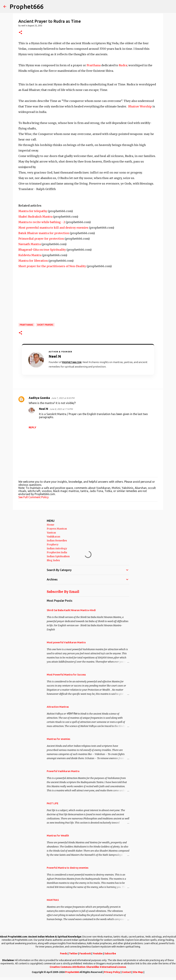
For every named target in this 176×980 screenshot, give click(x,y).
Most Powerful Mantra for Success (66, 675)
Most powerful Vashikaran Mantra (66, 642)
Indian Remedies (57, 541)
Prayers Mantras (57, 529)
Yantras (51, 533)
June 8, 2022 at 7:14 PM (61, 409)
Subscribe (110, 953)
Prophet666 (27, 6)
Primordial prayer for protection (41, 239)
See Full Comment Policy (34, 497)
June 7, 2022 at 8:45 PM (63, 398)
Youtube (98, 953)
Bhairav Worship (140, 106)
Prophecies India (57, 552)
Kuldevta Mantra (30, 255)
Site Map (138, 972)
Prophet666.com (72, 362)
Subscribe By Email (63, 592)
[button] (20, 33)
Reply (32, 427)
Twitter (73, 953)
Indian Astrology (57, 548)
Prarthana (94, 65)
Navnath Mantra (30, 244)
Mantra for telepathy (33, 211)
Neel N (44, 409)
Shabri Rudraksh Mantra (35, 217)
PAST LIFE (53, 803)
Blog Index (53, 560)
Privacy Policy (112, 972)
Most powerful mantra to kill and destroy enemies (53, 228)
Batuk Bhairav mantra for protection (44, 233)
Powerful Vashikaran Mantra (63, 771)
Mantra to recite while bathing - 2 (42, 222)
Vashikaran (53, 537)
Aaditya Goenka (39, 398)
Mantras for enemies (58, 739)
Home (50, 525)
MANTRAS (53, 900)
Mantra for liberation (33, 261)
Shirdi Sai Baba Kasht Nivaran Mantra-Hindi (71, 610)
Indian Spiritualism (58, 556)
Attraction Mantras (58, 707)
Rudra (123, 65)
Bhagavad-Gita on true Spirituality (42, 250)
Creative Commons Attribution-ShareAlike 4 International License (88, 967)
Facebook (85, 953)
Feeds (64, 953)
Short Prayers (45, 325)
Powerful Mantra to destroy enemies (68, 868)
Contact (126, 972)
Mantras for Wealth (58, 836)
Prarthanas (26, 325)
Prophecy (53, 544)
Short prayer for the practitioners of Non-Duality (52, 266)
